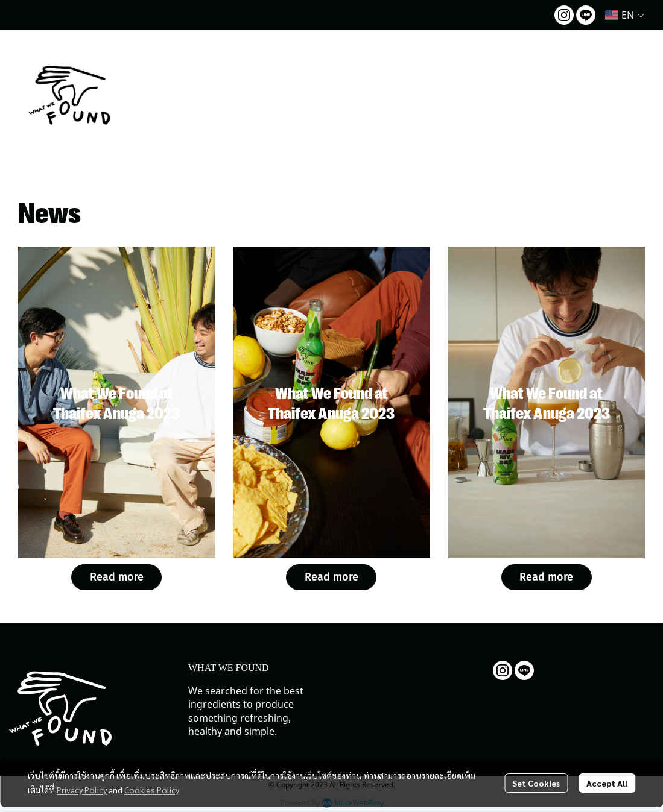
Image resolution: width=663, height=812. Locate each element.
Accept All (607, 783)
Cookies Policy (152, 790)
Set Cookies (536, 783)
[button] (625, 15)
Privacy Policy (82, 790)
